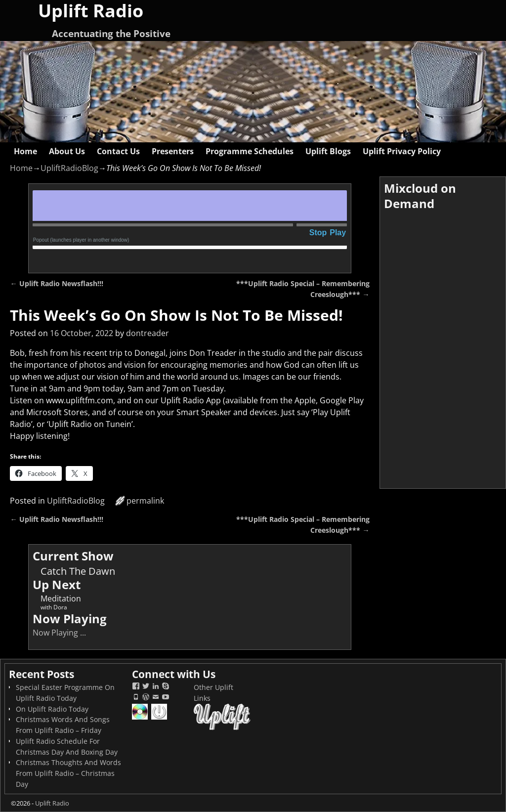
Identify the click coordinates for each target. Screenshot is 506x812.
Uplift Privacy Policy (402, 151)
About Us (67, 151)
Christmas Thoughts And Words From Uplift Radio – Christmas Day (68, 773)
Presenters (173, 151)
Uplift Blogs (328, 151)
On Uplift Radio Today (52, 709)
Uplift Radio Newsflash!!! (56, 283)
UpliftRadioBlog (69, 168)
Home (25, 151)
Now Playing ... (59, 633)
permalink (145, 501)
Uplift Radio (52, 803)
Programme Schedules (250, 151)
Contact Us (118, 151)
